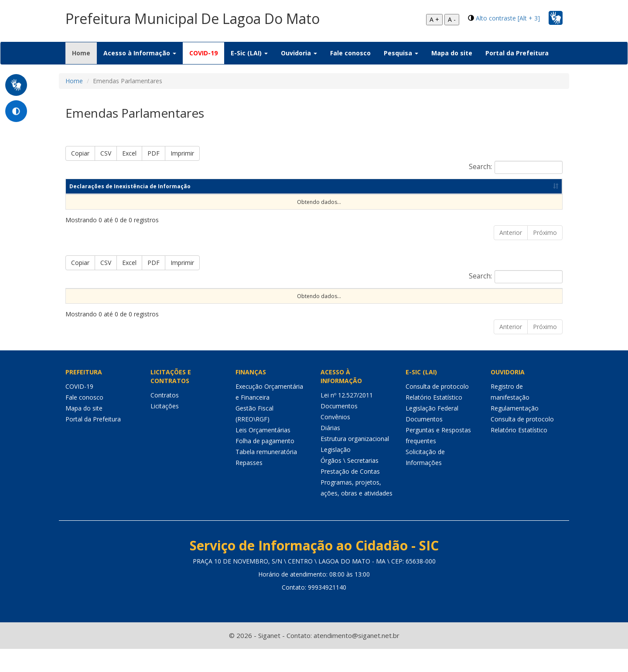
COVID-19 (203, 53)
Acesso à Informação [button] (140, 53)
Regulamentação (515, 431)
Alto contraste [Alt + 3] (508, 18)
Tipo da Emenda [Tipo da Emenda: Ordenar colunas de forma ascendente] (133, 299)
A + (434, 19)
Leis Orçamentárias (263, 453)
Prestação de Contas (350, 494)
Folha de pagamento (265, 463)
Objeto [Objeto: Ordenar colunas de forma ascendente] (318, 303)
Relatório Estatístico (434, 420)
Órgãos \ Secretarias (350, 483)
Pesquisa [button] (401, 53)
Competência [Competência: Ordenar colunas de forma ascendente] (313, 186)
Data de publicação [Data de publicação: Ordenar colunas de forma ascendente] (455, 186)
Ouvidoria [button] (299, 53)
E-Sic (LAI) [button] (249, 53)
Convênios (335, 440)
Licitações (165, 429)
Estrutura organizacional (355, 461)
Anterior (511, 232)
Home (84, 53)
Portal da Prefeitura (517, 53)
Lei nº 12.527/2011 (347, 418)
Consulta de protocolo (437, 409)
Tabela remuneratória (266, 474)
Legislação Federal (432, 431)
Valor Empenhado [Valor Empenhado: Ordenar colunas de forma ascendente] (361, 299)
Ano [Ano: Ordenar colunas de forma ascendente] (378, 186)
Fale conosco (350, 53)
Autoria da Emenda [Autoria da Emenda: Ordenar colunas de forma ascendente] (259, 299)
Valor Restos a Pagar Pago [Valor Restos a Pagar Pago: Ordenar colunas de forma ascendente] (472, 299)
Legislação (336, 472)
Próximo (545, 232)
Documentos (339, 429)
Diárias (330, 450)
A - (452, 19)
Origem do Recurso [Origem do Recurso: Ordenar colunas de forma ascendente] (194, 299)
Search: (516, 167)
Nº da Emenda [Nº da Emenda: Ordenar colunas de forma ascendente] (80, 299)
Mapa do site (452, 53)
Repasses (249, 485)
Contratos (165, 418)
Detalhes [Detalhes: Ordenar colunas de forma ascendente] (536, 303)
